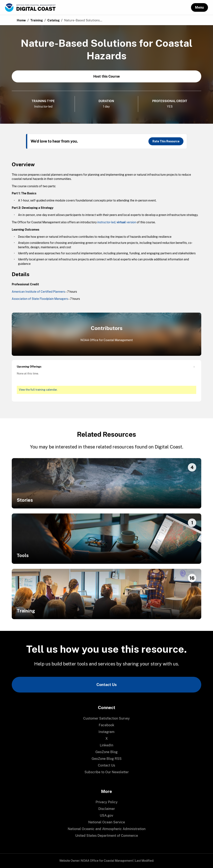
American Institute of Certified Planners (38, 292)
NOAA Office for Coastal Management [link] (107, 861)
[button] (199, 7)
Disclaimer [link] (107, 809)
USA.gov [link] (106, 815)
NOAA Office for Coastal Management (107, 340)
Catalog (53, 20)
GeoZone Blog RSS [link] (107, 759)
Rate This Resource (166, 141)
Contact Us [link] (106, 685)
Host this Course (106, 76)
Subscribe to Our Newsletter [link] (107, 772)
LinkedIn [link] (106, 745)
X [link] (107, 739)
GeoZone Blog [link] (106, 752)
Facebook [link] (106, 725)
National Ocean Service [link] (107, 822)
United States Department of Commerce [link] (107, 836)
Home (21, 20)
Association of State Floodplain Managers (40, 299)
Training (37, 20)
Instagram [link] (106, 732)
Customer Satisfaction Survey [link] (106, 718)
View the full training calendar (38, 390)
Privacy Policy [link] (107, 802)
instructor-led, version (117, 222)
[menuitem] (106, 719)
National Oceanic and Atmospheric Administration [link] (107, 829)
